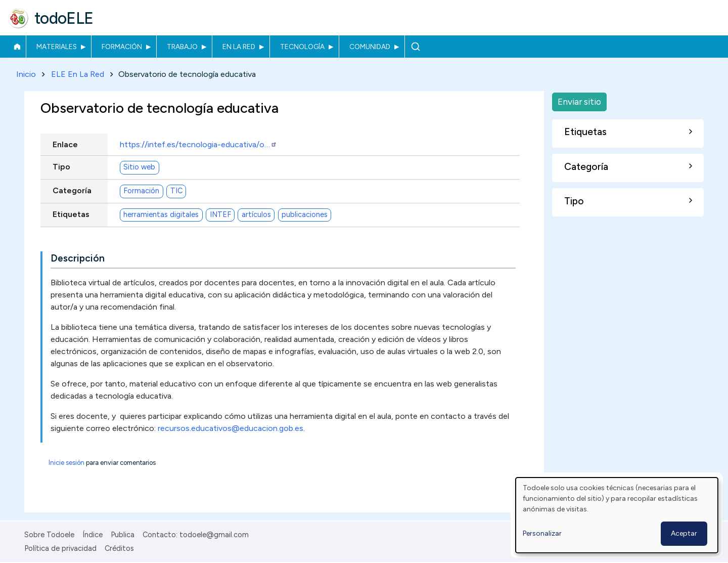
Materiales (57, 47)
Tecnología (302, 47)
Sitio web (139, 167)
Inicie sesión (66, 463)
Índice (93, 535)
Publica (123, 535)
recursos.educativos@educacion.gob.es (231, 428)
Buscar (415, 47)
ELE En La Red (78, 74)
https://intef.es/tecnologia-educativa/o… (198, 144)
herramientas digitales (161, 215)
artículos (256, 215)
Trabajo (182, 47)
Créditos (119, 548)
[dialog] (617, 515)
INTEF (220, 215)
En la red (239, 47)
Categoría (72, 190)
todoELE (64, 18)
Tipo (61, 167)
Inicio (17, 47)
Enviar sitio (579, 101)
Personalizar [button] (542, 533)
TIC (176, 191)
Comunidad (370, 47)
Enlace (65, 144)
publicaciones (305, 215)
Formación (122, 47)
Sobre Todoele (49, 535)
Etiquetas (71, 214)
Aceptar (684, 533)
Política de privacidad (60, 548)
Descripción (78, 258)
